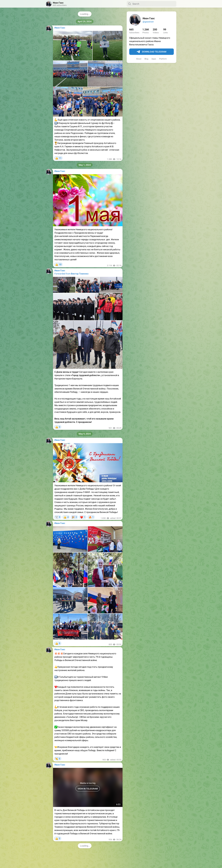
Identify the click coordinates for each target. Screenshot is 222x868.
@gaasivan (148, 22)
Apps (154, 59)
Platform (163, 59)
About (139, 59)
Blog (146, 59)
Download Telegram (152, 52)
